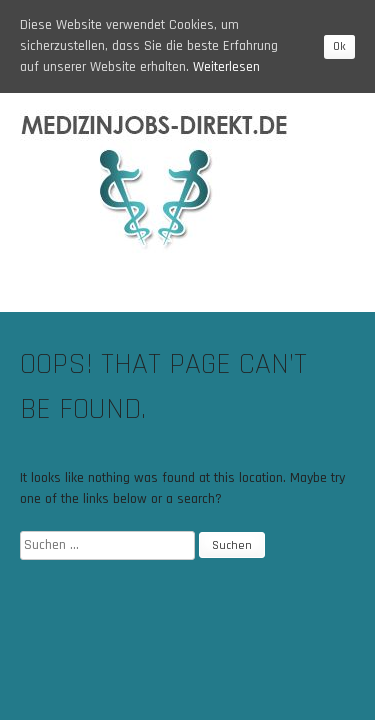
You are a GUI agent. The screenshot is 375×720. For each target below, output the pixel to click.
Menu (324, 298)
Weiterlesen (226, 67)
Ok (339, 46)
